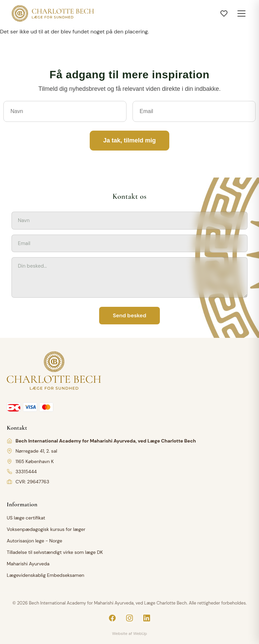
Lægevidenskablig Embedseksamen (46, 575)
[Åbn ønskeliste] (224, 14)
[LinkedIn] (147, 618)
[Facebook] (112, 618)
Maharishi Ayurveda (28, 564)
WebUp (140, 634)
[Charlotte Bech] (52, 14)
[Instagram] (129, 618)
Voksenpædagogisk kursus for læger (46, 529)
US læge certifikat (26, 518)
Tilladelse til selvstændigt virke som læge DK (55, 552)
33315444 (26, 472)
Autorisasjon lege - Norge (34, 541)
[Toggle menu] (241, 14)
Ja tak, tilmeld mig (129, 140)
